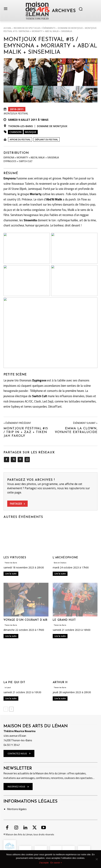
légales (22, 809)
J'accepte (44, 863)
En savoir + (56, 863)
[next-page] (11, 709)
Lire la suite (11, 574)
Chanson (15, 132)
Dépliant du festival (47, 140)
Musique (31, 132)
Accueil (7, 28)
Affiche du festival (20, 140)
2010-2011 (17, 109)
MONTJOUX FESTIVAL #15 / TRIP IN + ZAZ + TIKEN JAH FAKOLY (26, 432)
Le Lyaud (8, 687)
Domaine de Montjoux (70, 28)
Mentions (13, 809)
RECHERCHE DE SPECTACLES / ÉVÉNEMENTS (35, 28)
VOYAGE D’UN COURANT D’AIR (25, 620)
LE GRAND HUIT (64, 620)
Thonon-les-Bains (20, 126)
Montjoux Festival (16, 113)
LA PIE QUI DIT (14, 683)
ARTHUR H (60, 683)
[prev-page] (6, 709)
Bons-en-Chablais (60, 563)
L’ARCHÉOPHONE (65, 558)
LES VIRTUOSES (15, 558)
